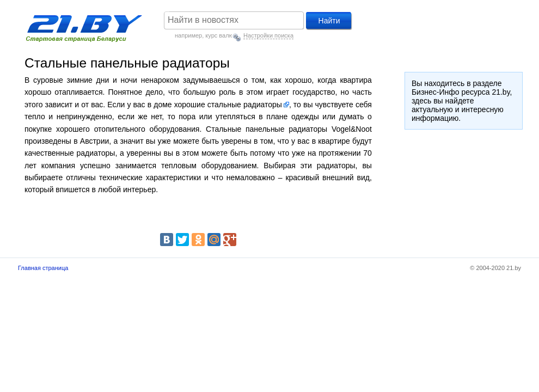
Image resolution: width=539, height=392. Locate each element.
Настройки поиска (268, 35)
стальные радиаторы (245, 105)
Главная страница (43, 268)
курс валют (220, 35)
